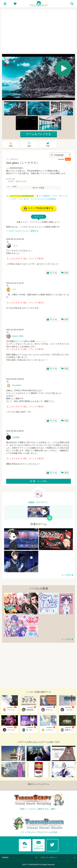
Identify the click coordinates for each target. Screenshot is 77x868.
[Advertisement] (38, 31)
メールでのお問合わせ (39, 844)
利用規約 (5, 857)
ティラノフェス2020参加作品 (22, 196)
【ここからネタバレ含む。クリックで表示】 (25, 259)
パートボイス (24, 199)
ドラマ (54, 196)
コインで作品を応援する (39, 208)
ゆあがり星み (18, 336)
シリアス (13, 199)
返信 (65, 273)
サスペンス (63, 196)
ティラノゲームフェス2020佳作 (43, 199)
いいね (52, 273)
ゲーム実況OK (43, 196)
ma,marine (17, 385)
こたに (15, 245)
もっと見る (66, 575)
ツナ (14, 289)
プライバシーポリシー (49, 857)
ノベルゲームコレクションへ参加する (22, 231)
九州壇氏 (16, 437)
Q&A (25, 845)
